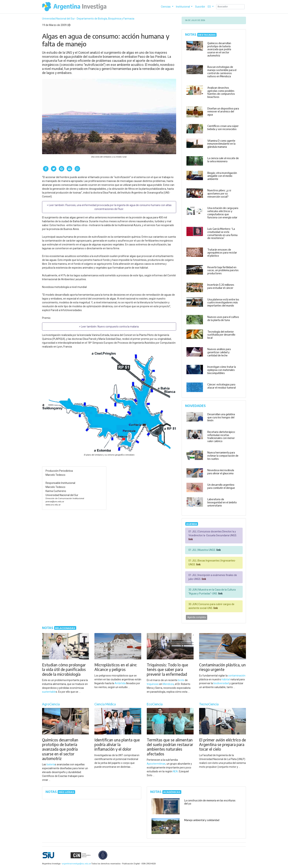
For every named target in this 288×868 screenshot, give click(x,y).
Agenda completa (197, 617)
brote (181, 680)
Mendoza (168, 684)
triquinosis (153, 684)
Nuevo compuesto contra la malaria (118, 327)
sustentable (49, 692)
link (191, 539)
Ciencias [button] (166, 7)
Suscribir (200, 7)
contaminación (237, 676)
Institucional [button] (183, 7)
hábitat (226, 679)
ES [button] (210, 7)
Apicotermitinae (156, 764)
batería (51, 764)
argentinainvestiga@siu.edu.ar (76, 864)
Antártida (120, 683)
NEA (175, 771)
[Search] (230, 7)
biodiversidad (221, 683)
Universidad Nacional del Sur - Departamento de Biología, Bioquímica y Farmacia (88, 19)
